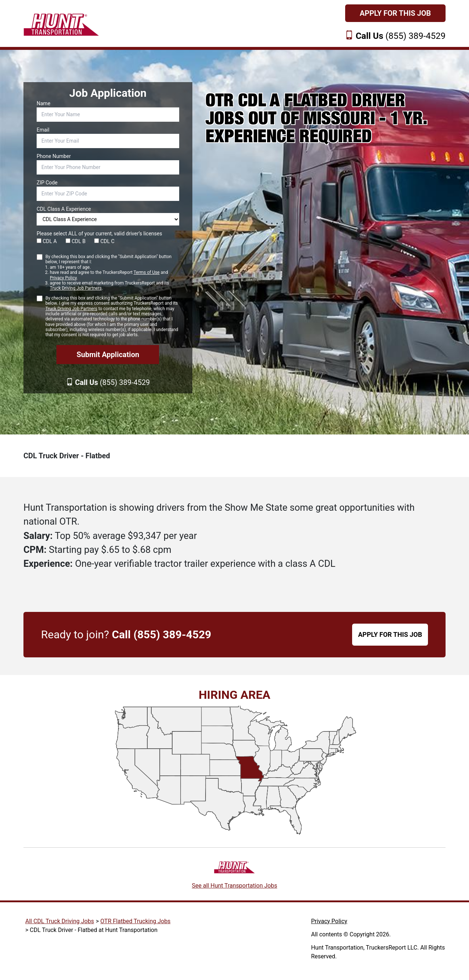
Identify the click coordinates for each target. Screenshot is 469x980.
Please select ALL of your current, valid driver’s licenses (99, 234)
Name (43, 103)
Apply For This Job (395, 13)
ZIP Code (47, 183)
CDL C (104, 241)
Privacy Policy (63, 278)
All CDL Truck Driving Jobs (60, 921)
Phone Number (54, 156)
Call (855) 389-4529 (161, 634)
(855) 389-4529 (401, 36)
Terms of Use (146, 272)
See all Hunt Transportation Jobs (235, 886)
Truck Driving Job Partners (76, 288)
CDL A (47, 241)
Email (43, 130)
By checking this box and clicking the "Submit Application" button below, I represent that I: (112, 273)
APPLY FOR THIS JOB (390, 634)
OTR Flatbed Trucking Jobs (136, 921)
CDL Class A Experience (64, 209)
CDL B (76, 241)
